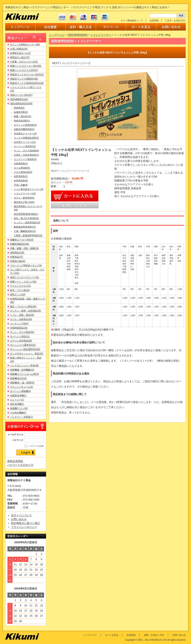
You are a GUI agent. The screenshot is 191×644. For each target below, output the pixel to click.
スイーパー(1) (17, 400)
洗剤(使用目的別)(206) (21, 104)
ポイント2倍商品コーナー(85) (25, 45)
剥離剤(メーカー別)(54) (22, 240)
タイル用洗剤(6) (22, 168)
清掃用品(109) (17, 253)
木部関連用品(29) (19, 328)
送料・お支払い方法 (154, 635)
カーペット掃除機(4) (20, 391)
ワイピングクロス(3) (20, 286)
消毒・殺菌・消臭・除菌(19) (24, 248)
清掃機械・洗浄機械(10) (22, 370)
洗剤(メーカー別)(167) (21, 95)
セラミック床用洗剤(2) (25, 125)
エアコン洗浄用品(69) (21, 341)
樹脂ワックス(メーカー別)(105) (26, 66)
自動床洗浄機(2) (18, 395)
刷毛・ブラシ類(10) (20, 290)
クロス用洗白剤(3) (23, 172)
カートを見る (112, 635)
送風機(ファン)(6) (19, 408)
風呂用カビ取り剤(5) (24, 202)
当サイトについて (21, 515)
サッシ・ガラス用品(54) (22, 332)
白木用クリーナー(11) (25, 142)
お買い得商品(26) (19, 49)
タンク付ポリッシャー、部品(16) (27, 354)
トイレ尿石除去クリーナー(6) (29, 189)
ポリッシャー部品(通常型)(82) (25, 349)
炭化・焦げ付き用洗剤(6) (26, 218)
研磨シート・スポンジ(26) (23, 282)
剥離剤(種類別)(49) (19, 244)
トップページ (57, 35)
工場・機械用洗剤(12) (25, 231)
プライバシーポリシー (24, 527)
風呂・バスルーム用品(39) (23, 306)
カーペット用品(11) (20, 336)
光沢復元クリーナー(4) (25, 134)
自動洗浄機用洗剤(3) (24, 129)
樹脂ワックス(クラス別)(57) (24, 70)
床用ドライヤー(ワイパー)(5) (25, 277)
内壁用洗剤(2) (21, 176)
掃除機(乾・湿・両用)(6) (22, 383)
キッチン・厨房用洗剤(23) (27, 223)
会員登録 (154, 20)
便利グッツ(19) (18, 295)
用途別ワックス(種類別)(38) (24, 79)
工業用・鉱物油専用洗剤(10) (28, 235)
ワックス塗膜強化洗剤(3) (26, 138)
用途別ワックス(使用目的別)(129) (27, 83)
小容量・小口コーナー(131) (24, 62)
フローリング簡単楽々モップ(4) (26, 265)
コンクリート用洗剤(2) (25, 159)
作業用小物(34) (18, 261)
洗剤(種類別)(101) (19, 99)
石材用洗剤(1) (21, 164)
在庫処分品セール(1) (20, 53)
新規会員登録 (15, 461)
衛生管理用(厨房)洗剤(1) (26, 214)
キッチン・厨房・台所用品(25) (25, 311)
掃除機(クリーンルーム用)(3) (25, 374)
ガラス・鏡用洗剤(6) (24, 198)
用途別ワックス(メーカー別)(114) (27, 75)
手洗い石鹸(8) (21, 185)
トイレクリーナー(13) (25, 194)
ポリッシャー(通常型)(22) (23, 345)
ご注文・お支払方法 (175, 20)
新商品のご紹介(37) (20, 57)
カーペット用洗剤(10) (25, 146)
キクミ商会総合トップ (132, 20)
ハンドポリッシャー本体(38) (24, 365)
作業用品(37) (17, 257)
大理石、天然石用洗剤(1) (26, 155)
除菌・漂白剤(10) (22, 116)
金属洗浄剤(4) (21, 112)
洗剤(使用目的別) (78, 35)
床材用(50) (19, 108)
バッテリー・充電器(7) (22, 417)
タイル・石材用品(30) (21, 319)
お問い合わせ (19, 519)
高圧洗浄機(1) (17, 404)
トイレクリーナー (101, 35)
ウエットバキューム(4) (22, 387)
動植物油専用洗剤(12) (25, 227)
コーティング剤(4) (19, 324)
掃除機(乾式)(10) (18, 378)
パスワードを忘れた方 (20, 465)
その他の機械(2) (18, 413)
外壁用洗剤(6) (21, 181)
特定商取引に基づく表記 (25, 523)
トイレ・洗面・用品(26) (22, 315)
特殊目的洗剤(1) (22, 121)
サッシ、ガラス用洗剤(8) (26, 151)
